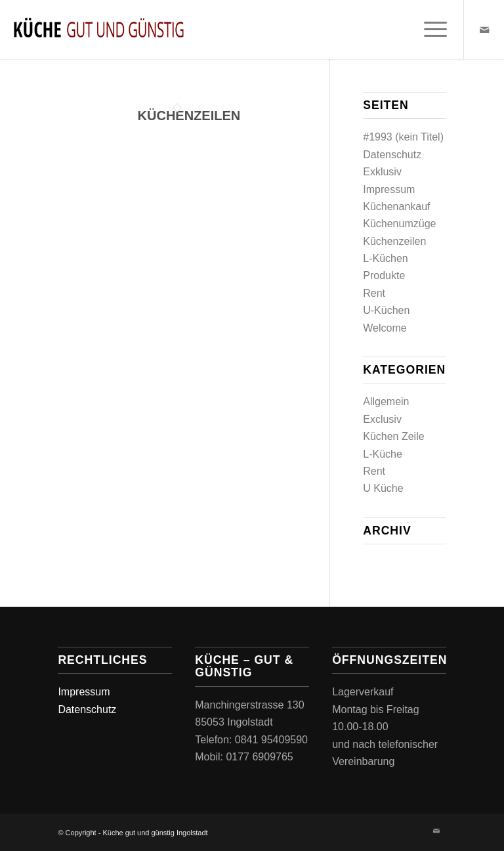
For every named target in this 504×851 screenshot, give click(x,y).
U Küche (383, 488)
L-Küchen (386, 258)
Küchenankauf (396, 207)
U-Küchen (386, 310)
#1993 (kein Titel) (403, 137)
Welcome (385, 328)
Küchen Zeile (393, 436)
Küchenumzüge (399, 224)
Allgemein (386, 402)
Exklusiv (382, 172)
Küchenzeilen (189, 116)
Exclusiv (382, 419)
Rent (374, 293)
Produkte (384, 275)
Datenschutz (392, 155)
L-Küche (383, 454)
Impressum (389, 189)
